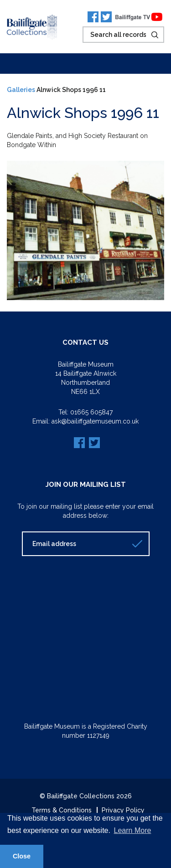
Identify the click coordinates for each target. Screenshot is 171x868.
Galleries (21, 90)
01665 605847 (91, 412)
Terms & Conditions (62, 810)
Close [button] (22, 856)
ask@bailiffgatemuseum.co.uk (95, 421)
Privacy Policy (123, 810)
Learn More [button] (133, 830)
